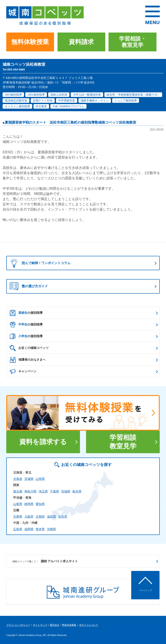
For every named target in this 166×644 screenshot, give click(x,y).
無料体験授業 (30, 42)
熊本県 (40, 529)
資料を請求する (43, 442)
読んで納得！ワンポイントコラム (39, 263)
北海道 (18, 479)
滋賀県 (51, 517)
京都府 (40, 517)
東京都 (18, 491)
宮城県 (29, 479)
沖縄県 (51, 529)
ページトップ (145, 590)
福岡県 (29, 529)
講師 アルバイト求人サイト (45, 561)
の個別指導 (26, 313)
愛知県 (40, 504)
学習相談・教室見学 (133, 42)
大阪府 (29, 517)
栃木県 (77, 491)
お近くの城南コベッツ (29, 348)
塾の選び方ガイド (29, 286)
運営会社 (54, 625)
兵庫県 (18, 517)
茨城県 (66, 491)
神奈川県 (30, 491)
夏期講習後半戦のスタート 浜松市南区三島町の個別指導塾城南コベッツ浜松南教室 (70, 122)
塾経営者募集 (69, 625)
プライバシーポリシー (18, 625)
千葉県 (54, 491)
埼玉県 (43, 491)
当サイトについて (89, 625)
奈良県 (63, 517)
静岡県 (29, 504)
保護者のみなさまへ (28, 360)
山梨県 (18, 504)
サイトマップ (40, 625)
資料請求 (81, 42)
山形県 (40, 479)
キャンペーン (23, 371)
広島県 (18, 529)
